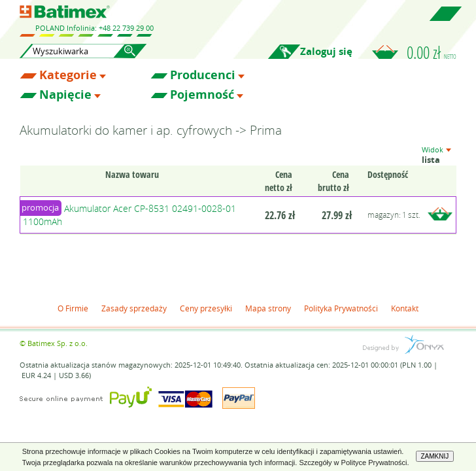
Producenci (203, 75)
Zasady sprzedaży (134, 308)
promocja (40, 207)
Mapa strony (268, 308)
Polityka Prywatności (341, 308)
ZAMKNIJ (435, 456)
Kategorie (68, 75)
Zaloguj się (326, 51)
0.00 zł (432, 52)
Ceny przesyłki (206, 308)
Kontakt (405, 308)
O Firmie (73, 308)
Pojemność (202, 95)
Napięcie (65, 95)
